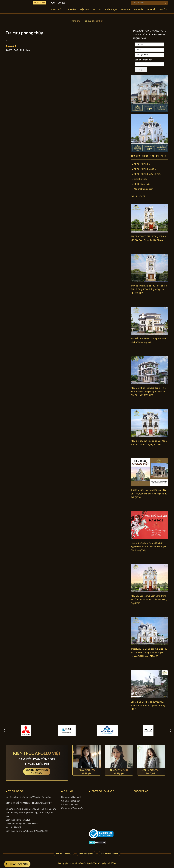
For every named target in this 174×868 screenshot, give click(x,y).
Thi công (164, 10)
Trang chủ (55, 10)
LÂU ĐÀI (97, 10)
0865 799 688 (17, 864)
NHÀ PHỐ (125, 10)
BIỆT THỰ (84, 10)
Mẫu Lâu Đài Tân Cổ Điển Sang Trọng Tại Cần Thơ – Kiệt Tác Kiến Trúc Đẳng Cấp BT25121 (149, 600)
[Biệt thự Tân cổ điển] (109, 854)
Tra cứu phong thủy (94, 21)
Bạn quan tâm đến (143, 60)
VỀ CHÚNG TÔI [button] (16, 791)
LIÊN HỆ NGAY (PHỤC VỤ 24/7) (37, 771)
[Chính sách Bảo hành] (71, 797)
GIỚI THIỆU (70, 10)
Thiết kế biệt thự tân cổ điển (147, 174)
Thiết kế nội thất (142, 184)
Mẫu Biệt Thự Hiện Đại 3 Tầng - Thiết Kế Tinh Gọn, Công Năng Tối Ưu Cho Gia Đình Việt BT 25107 (149, 392)
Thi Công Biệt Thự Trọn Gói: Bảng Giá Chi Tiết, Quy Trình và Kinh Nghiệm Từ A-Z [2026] (149, 494)
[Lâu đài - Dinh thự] (64, 854)
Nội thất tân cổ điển (144, 189)
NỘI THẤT (138, 10)
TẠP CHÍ (151, 10)
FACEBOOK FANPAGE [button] (103, 791)
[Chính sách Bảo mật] (71, 801)
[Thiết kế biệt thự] (86, 854)
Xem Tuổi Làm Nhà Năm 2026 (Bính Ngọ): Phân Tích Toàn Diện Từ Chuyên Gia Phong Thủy (149, 547)
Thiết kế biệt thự (142, 164)
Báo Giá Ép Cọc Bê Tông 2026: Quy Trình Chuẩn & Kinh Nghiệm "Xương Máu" (148, 706)
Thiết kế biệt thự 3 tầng (145, 169)
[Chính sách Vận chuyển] (72, 808)
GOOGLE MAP (141, 791)
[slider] (11, 46)
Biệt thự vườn (141, 179)
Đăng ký (141, 70)
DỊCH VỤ (68, 791)
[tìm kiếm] (165, 3)
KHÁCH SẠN (111, 10)
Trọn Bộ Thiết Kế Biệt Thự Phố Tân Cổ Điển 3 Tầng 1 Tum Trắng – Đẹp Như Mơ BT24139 (149, 289)
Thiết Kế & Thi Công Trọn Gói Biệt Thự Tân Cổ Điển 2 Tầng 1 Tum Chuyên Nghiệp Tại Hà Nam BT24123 (149, 653)
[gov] (101, 834)
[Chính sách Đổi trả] (70, 805)
